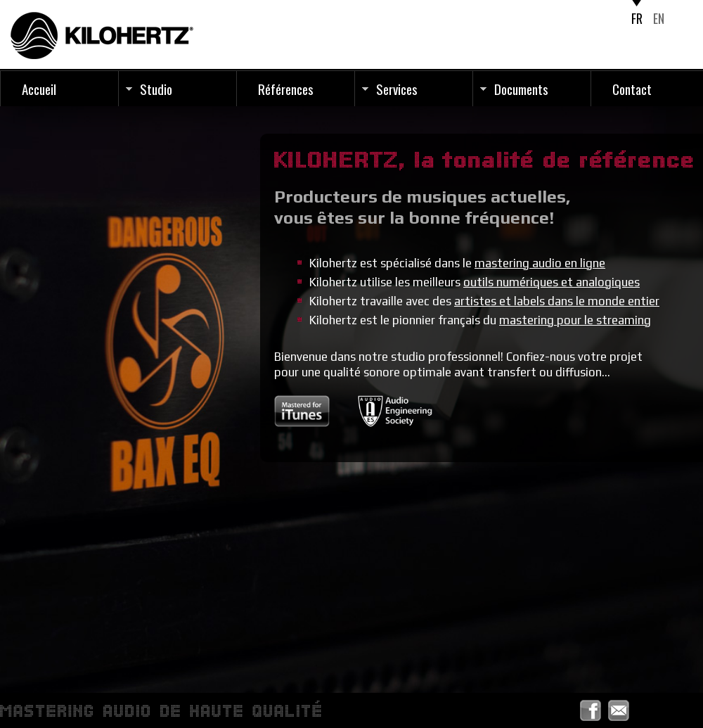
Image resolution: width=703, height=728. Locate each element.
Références (286, 89)
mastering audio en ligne (540, 263)
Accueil (39, 89)
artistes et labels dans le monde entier (557, 301)
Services (397, 89)
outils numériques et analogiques (552, 282)
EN (659, 18)
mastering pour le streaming (575, 320)
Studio (156, 89)
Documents (521, 89)
